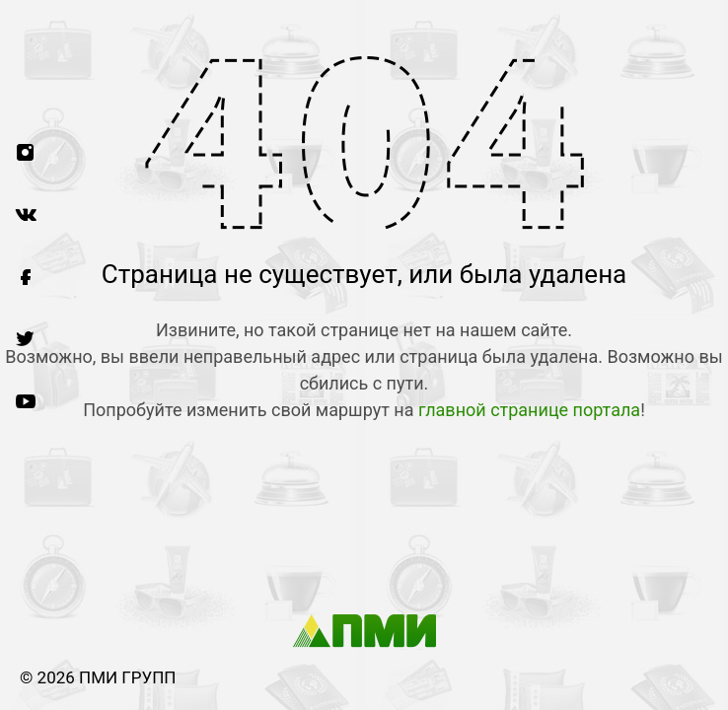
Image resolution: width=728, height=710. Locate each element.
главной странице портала (529, 410)
